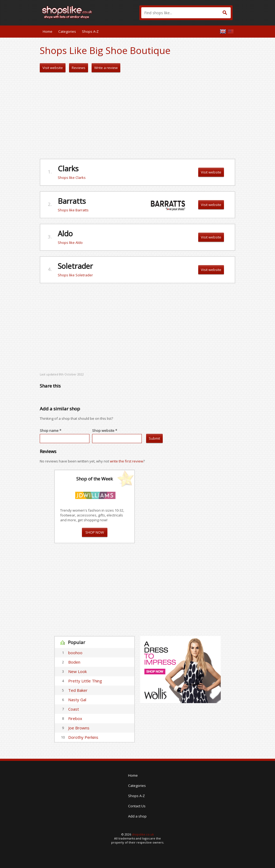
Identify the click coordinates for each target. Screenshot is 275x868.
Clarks (68, 169)
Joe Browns (79, 728)
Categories (67, 31)
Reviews (79, 68)
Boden (74, 662)
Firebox (75, 718)
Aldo (65, 234)
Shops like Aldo (70, 243)
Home (48, 31)
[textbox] (186, 13)
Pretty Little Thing (85, 681)
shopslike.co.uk (143, 834)
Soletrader (75, 266)
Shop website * (105, 431)
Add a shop (137, 816)
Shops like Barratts (73, 210)
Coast (74, 709)
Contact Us (137, 806)
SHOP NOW (95, 532)
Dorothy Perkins (83, 737)
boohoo (75, 653)
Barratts (72, 201)
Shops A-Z (90, 31)
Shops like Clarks (72, 178)
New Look (77, 671)
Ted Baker (78, 690)
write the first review (126, 461)
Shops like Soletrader (75, 275)
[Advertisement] (137, 116)
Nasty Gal (77, 700)
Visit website (53, 68)
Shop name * (50, 431)
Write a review (106, 68)
